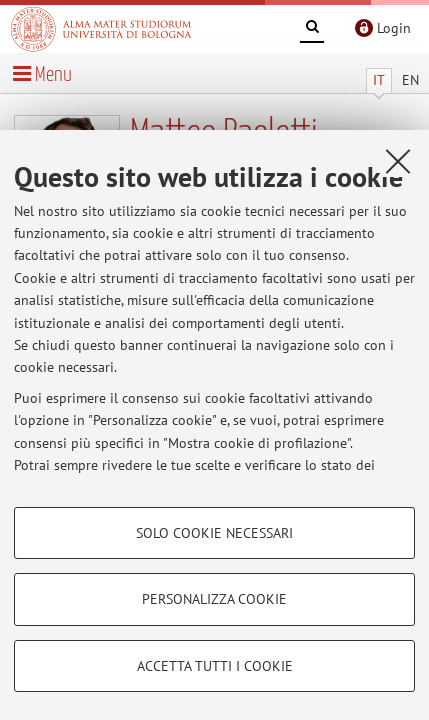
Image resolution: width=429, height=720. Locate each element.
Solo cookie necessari (214, 533)
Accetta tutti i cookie (215, 666)
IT (379, 80)
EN (410, 80)
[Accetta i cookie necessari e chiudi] (398, 161)
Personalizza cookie (214, 599)
